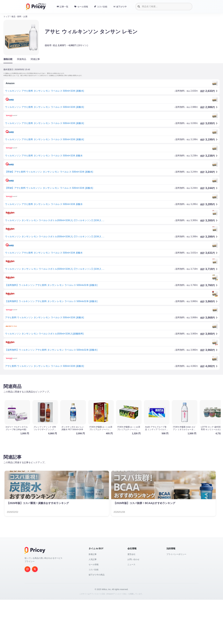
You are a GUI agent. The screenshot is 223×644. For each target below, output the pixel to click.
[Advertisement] (89, 399)
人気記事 (93, 604)
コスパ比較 (94, 614)
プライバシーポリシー (176, 599)
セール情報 (94, 609)
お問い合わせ (133, 604)
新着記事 (93, 599)
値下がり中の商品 (97, 619)
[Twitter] (35, 613)
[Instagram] (27, 613)
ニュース (131, 609)
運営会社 (131, 599)
